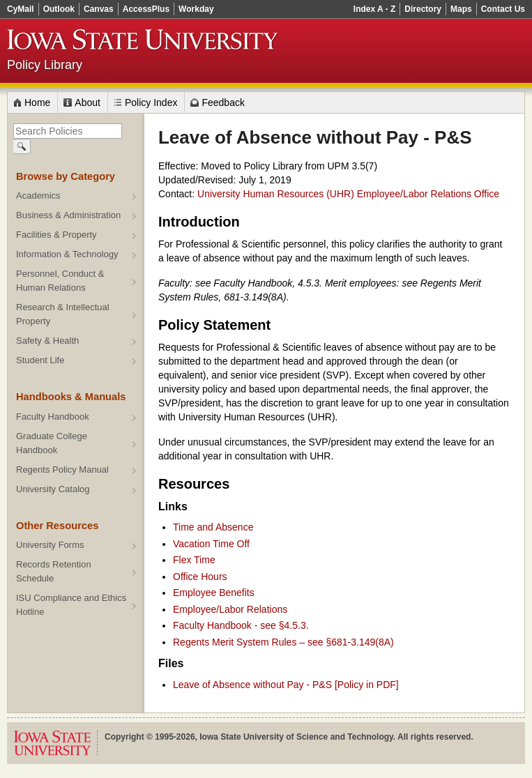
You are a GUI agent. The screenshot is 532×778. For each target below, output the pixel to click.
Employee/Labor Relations (230, 609)
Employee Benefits (214, 593)
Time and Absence (213, 527)
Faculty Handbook (53, 417)
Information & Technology (67, 254)
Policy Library (45, 65)
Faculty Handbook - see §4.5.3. (241, 625)
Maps (461, 9)
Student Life (40, 360)
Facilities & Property (56, 235)
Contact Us (503, 9)
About (88, 102)
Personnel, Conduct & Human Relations (60, 281)
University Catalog (53, 489)
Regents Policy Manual (62, 470)
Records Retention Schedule (54, 571)
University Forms (50, 545)
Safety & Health (47, 341)
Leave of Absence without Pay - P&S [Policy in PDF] (286, 685)
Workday (196, 9)
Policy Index (151, 102)
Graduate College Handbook (52, 443)
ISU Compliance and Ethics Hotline (71, 605)
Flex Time (194, 560)
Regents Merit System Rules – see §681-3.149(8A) (283, 642)
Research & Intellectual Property (63, 314)
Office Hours (200, 577)
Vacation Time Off (211, 544)
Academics (38, 196)
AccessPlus (146, 9)
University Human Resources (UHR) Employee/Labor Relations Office (348, 194)
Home (37, 102)
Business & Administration (68, 215)
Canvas (99, 9)
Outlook (59, 9)
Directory (423, 9)
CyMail (21, 9)
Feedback (223, 102)
